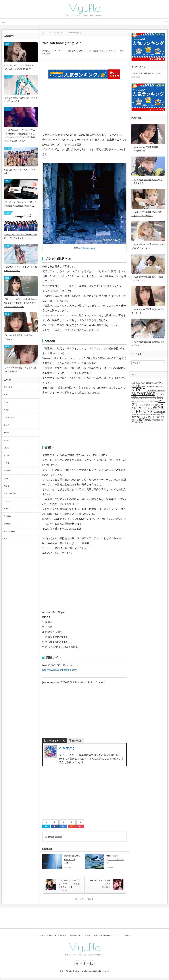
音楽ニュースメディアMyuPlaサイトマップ (103, 935)
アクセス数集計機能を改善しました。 (147, 73)
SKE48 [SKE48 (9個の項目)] (137, 394)
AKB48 (6, 433)
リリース (113, 51)
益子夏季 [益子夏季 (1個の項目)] (157, 414)
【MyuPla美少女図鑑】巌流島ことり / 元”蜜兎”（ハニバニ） (148, 246)
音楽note (7, 402)
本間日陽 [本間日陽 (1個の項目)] (140, 414)
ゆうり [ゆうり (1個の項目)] (139, 398)
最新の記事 (77, 741)
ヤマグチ (46, 51)
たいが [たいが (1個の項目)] (134, 398)
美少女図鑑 (8, 387)
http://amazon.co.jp (87, 248)
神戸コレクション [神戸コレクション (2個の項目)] (148, 417)
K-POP (6, 410)
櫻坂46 (6, 486)
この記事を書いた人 (56, 741)
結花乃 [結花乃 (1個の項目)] (160, 417)
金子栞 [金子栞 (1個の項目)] (138, 422)
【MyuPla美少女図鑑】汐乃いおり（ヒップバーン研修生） (147, 214)
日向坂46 (7, 471)
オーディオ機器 (10, 531)
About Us (53, 935)
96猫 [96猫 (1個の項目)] (148, 383)
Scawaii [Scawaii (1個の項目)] (162, 391)
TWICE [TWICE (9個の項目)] (149, 394)
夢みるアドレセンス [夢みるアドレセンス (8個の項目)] (148, 409)
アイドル (7, 425)
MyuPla (84, 8)
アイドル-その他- (91, 51)
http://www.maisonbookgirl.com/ (60, 670)
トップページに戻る (86, 899)
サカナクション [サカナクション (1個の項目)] (145, 401)
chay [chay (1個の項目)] (143, 386)
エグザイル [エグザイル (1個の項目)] (161, 398)
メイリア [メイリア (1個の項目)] (154, 405)
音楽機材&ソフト (10, 524)
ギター (6, 539)
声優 (6, 395)
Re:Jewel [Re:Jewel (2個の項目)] (150, 391)
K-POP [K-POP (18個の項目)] (138, 390)
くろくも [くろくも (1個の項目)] (153, 397)
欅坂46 (6, 509)
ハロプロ (7, 501)
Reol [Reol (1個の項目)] (157, 391)
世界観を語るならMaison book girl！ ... (72, 859)
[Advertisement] (84, 110)
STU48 (6, 448)
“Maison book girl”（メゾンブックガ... (115, 859)
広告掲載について (76, 935)
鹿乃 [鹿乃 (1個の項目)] (143, 422)
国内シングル (77, 51)
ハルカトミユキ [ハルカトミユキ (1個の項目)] (145, 405)
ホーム (43, 935)
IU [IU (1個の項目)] (163, 386)
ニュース (104, 51)
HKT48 (6, 463)
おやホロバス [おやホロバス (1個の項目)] (144, 397)
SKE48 (6, 478)
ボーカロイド (9, 417)
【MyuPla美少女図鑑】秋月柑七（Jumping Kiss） (146, 149)
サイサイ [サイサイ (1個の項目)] (135, 401)
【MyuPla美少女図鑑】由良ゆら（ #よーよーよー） (148, 311)
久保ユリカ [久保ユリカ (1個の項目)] (148, 408)
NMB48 (7, 440)
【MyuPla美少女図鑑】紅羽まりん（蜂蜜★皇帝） (147, 181)
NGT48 (7, 455)
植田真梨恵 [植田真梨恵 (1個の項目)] (149, 414)
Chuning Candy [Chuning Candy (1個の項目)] (151, 386)
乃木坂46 (7, 516)
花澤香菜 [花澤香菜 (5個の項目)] (145, 419)
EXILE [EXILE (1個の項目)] (160, 386)
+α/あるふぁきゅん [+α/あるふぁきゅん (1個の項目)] (138, 383)
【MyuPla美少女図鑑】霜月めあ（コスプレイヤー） (148, 343)
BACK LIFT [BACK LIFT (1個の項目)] (154, 383)
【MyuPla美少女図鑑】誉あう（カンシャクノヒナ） (148, 279)
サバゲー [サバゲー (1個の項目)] (154, 401)
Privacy (63, 935)
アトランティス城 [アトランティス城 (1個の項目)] (149, 398)
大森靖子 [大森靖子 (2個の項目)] (158, 412)
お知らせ (127, 935)
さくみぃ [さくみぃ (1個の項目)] (160, 397)
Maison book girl (55, 837)
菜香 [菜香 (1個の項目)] (153, 420)
